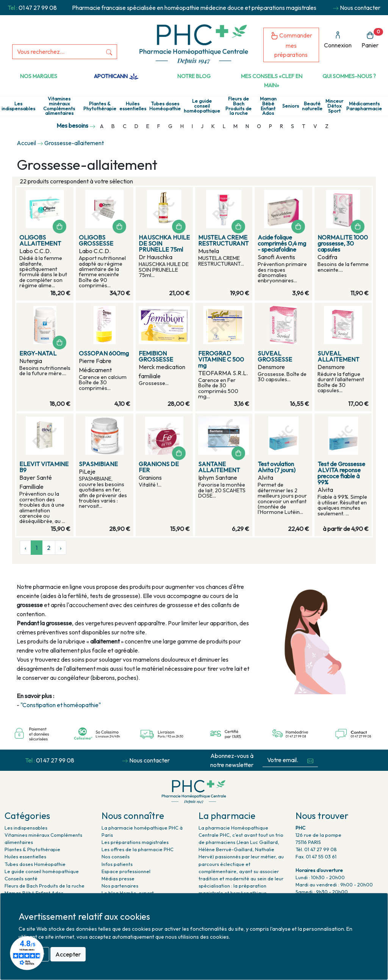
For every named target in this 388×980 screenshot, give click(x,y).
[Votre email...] (283, 760)
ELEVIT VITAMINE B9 (44, 467)
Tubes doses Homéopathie (165, 106)
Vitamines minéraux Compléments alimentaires (59, 106)
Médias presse (118, 878)
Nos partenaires (120, 886)
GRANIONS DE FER (159, 467)
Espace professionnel (126, 871)
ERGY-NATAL (38, 353)
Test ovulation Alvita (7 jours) (277, 467)
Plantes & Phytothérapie (100, 106)
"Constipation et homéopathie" (61, 705)
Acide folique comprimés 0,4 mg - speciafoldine (282, 243)
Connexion (338, 40)
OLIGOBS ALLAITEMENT (40, 240)
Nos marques (39, 76)
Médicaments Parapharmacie (364, 106)
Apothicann (116, 76)
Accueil (26, 143)
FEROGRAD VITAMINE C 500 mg (221, 359)
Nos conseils (116, 856)
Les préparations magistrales (135, 842)
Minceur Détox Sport (334, 106)
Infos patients (117, 864)
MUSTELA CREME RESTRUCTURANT (223, 240)
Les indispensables (18, 106)
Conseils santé (21, 878)
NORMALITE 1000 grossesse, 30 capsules (343, 243)
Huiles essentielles (133, 106)
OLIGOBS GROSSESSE (96, 240)
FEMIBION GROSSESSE (156, 356)
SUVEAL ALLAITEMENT (338, 356)
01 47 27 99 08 (38, 8)
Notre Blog (194, 76)
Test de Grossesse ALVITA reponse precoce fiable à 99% (341, 473)
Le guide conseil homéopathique (202, 106)
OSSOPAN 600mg (104, 353)
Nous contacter (360, 8)
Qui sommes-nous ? (349, 76)
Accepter (68, 954)
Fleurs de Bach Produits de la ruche (239, 106)
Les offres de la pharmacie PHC (138, 849)
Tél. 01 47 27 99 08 (316, 849)
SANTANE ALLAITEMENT (219, 467)
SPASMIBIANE (98, 464)
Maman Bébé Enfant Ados (268, 106)
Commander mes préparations (291, 45)
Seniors (291, 106)
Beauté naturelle (312, 106)
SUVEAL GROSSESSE (275, 356)
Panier (372, 38)
